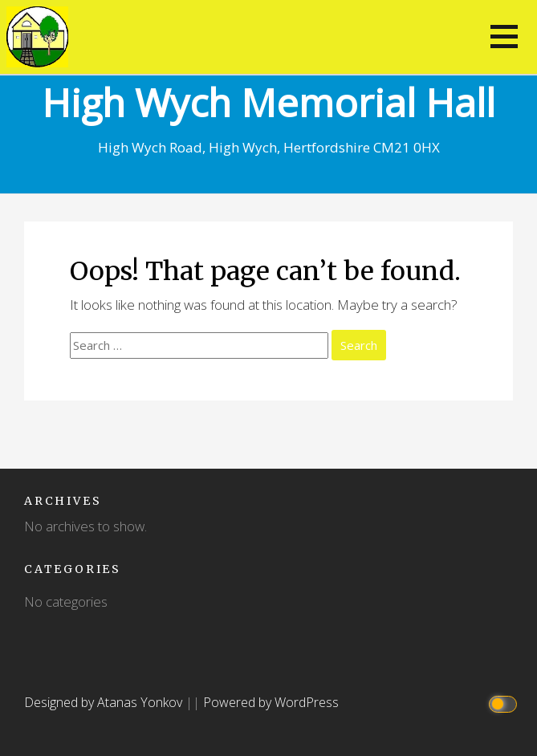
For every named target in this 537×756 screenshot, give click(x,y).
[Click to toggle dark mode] (505, 703)
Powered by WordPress (271, 702)
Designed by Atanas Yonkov (105, 702)
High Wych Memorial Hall (268, 102)
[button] (504, 37)
